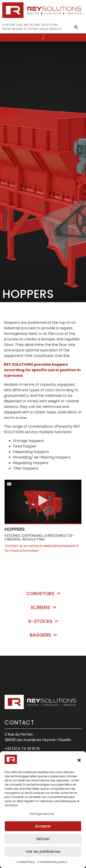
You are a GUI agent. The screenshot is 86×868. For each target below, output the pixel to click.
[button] (79, 760)
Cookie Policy (26, 862)
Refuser (43, 839)
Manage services (42, 814)
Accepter (43, 826)
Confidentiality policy (52, 862)
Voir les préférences (43, 852)
